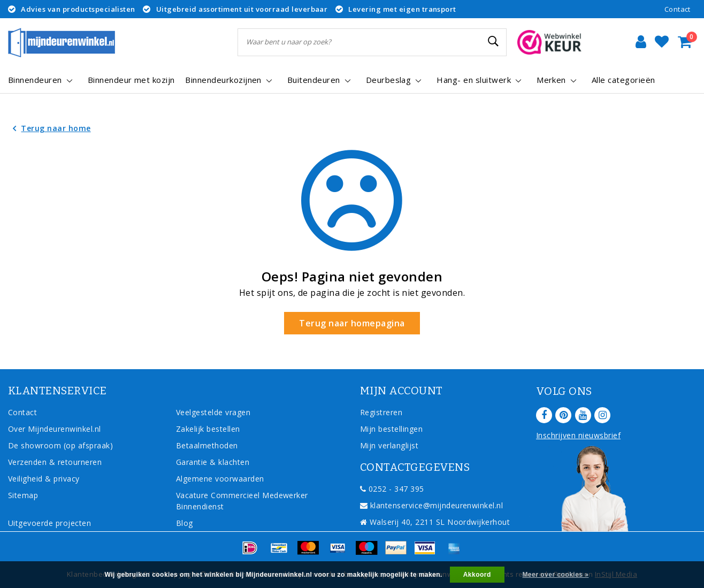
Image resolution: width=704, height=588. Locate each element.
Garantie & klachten (213, 462)
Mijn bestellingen (391, 429)
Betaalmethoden (207, 445)
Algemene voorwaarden (220, 479)
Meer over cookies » (556, 575)
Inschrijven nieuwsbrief (578, 435)
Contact (678, 9)
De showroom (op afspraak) (63, 445)
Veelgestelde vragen (213, 412)
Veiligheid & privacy (44, 479)
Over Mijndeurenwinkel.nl (55, 429)
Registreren (381, 412)
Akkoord (477, 575)
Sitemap (23, 495)
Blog (185, 523)
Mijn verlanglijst (389, 445)
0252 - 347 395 (392, 489)
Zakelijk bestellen (208, 429)
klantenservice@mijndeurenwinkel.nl (431, 505)
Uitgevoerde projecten (49, 523)
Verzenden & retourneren (55, 462)
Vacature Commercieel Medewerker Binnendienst (242, 501)
